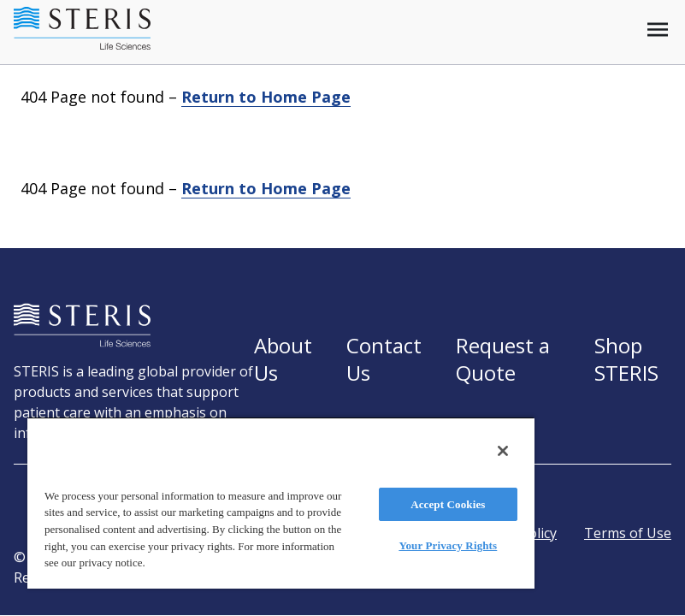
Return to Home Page (266, 97)
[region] (281, 503)
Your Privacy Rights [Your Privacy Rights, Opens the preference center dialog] (448, 545)
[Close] (503, 451)
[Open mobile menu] (658, 30)
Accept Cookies (448, 504)
